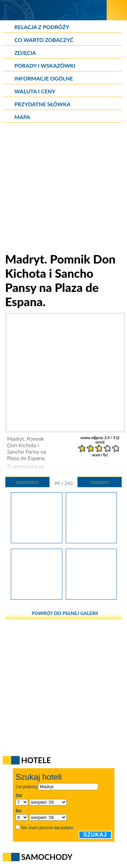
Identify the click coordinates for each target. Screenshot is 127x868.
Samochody (47, 857)
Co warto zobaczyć (44, 40)
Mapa (22, 117)
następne (99, 482)
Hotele (36, 760)
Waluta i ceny (35, 91)
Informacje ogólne (44, 78)
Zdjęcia (25, 53)
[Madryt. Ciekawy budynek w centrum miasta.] (36, 597)
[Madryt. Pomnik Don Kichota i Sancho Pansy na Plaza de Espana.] (36, 541)
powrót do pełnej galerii (65, 613)
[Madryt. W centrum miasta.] (91, 597)
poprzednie (27, 482)
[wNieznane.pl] (53, 10)
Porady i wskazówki (45, 65)
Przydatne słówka (43, 104)
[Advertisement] (63, 188)
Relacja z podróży (42, 27)
